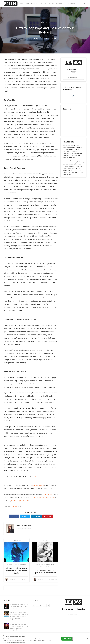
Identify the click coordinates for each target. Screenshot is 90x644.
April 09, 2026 (14, 631)
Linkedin (36, 516)
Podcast (43, 22)
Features (51, 4)
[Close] (87, 638)
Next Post (45, 540)
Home (22, 4)
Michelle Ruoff (26, 526)
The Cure (10, 565)
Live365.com (49, 495)
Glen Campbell (41, 565)
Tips (48, 22)
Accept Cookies (67, 639)
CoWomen (15, 507)
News (27, 4)
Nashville (47, 567)
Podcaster (44, 4)
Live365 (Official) (36, 498)
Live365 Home (72, 4)
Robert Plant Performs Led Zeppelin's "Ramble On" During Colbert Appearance (19, 627)
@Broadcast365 (23, 501)
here (35, 476)
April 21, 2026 (14, 609)
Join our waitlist (38, 485)
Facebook (14, 516)
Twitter (25, 516)
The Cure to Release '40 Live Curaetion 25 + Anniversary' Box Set (17, 571)
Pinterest (48, 516)
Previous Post (17, 540)
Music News (22, 565)
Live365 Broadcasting (49, 498)
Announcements (61, 4)
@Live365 (13, 501)
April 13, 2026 (14, 621)
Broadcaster (35, 4)
